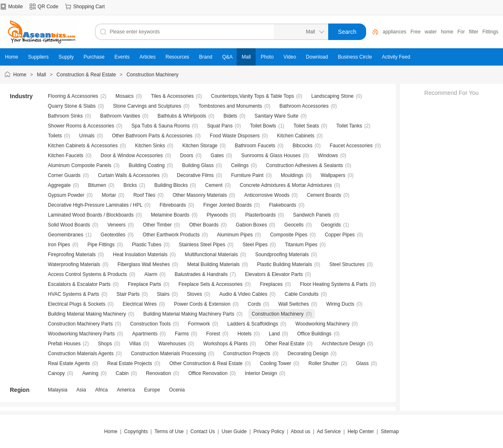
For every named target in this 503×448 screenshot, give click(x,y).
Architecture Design (343, 344)
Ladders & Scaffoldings (253, 324)
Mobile (15, 7)
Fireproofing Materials (72, 255)
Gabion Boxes (251, 225)
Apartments (145, 334)
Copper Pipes (340, 235)
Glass (363, 363)
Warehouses (172, 344)
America (126, 390)
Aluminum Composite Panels (80, 165)
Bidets (230, 116)
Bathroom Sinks (65, 116)
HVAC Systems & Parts (73, 294)
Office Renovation (208, 373)
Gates (217, 156)
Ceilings (240, 165)
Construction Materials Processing (168, 354)
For (461, 32)
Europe (152, 390)
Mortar (109, 195)
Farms (182, 334)
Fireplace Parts (145, 284)
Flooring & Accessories (73, 96)
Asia (81, 390)
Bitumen (97, 185)
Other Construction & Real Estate (206, 363)
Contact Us (203, 431)
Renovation (159, 373)
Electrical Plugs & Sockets (76, 304)
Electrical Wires (140, 304)
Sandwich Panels (312, 215)
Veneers (117, 225)
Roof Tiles (144, 195)
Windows (328, 156)
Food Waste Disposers (235, 136)
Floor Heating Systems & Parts (334, 284)
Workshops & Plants (226, 344)
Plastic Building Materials (284, 264)
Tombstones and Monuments (230, 106)
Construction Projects (247, 354)
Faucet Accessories (351, 146)
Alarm (151, 274)
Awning (90, 373)
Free (415, 32)
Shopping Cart (89, 7)
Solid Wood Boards (69, 225)
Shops (105, 344)
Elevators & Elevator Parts (274, 274)
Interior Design (261, 373)
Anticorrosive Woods (267, 195)
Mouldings (292, 175)
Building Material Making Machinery (87, 314)
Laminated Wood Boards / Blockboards (91, 215)
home (447, 32)
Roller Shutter (323, 363)
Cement (214, 185)
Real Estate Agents (69, 363)
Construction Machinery (153, 75)
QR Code (48, 7)
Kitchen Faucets (66, 156)
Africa (102, 390)
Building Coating (147, 165)
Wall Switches (294, 304)
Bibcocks (303, 146)
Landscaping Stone (333, 96)
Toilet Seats (306, 126)
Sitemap (390, 431)
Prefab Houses (64, 344)
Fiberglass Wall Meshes (144, 264)
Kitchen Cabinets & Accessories (83, 146)
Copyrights (136, 431)
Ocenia (177, 390)
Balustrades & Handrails (201, 274)
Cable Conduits (301, 294)
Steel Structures (347, 264)
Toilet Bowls (263, 126)
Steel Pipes (255, 245)
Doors (187, 156)
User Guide (234, 431)
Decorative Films (195, 175)
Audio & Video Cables (243, 294)
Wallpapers (333, 175)
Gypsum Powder (66, 195)
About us (300, 431)
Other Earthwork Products (171, 235)
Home (20, 75)
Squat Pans (220, 126)
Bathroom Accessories (304, 106)
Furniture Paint (247, 175)
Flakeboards (282, 205)
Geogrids (331, 225)
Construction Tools (150, 324)
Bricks (130, 185)
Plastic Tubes (147, 245)
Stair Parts (128, 294)
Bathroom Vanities (120, 116)
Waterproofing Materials (74, 264)
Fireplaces (271, 284)
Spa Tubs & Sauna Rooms (161, 126)
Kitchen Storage (200, 146)
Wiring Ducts (340, 304)
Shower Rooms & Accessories (81, 126)
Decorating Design (308, 354)
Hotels (244, 334)
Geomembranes (66, 235)
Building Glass (198, 165)
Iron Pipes (59, 245)
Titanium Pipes (301, 245)
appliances (394, 32)
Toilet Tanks (349, 126)
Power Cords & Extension (202, 304)
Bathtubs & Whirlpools (182, 116)
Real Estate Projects (130, 363)
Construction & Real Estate (86, 75)
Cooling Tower (275, 363)
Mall (42, 75)
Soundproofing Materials (282, 255)
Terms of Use (169, 431)
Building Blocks (171, 185)
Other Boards (204, 225)
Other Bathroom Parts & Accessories (152, 136)
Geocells (294, 225)
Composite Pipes (289, 235)
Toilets (55, 136)
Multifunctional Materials (211, 255)
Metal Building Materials (213, 264)
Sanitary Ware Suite (276, 116)
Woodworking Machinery (323, 324)
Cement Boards (324, 195)
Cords (254, 304)
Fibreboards (173, 205)
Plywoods (217, 215)
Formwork (199, 324)
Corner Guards (64, 175)
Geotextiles (113, 235)
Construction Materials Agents (81, 354)
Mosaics (125, 96)
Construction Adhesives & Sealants (304, 165)
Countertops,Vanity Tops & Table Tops (253, 96)
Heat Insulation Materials (140, 255)
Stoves (194, 294)
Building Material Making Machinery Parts (189, 314)
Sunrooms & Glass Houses (271, 156)
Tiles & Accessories (172, 96)
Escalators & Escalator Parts (79, 284)
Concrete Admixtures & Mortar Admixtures (286, 185)
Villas (135, 344)
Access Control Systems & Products (87, 274)
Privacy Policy (269, 431)
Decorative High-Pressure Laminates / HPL (95, 205)
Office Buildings (314, 334)
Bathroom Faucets (255, 146)
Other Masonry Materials (200, 195)
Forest (213, 334)
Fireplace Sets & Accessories (210, 284)
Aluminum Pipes (235, 235)
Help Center (361, 431)
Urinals (87, 136)
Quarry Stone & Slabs (72, 106)
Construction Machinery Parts (80, 324)
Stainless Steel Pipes (202, 245)
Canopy (56, 373)
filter (474, 32)
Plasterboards (261, 215)
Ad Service (329, 431)
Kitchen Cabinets (296, 136)
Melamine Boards (170, 215)
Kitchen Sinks (150, 146)
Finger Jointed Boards (227, 205)
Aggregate (59, 185)
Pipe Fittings (101, 245)
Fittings (490, 32)
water (431, 32)
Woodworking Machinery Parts (81, 334)
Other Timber (157, 225)
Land (274, 334)
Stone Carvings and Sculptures (147, 106)
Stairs (163, 294)
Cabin (122, 373)
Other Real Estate (285, 344)
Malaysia (58, 390)
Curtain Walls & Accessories (129, 175)
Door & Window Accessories (132, 156)
